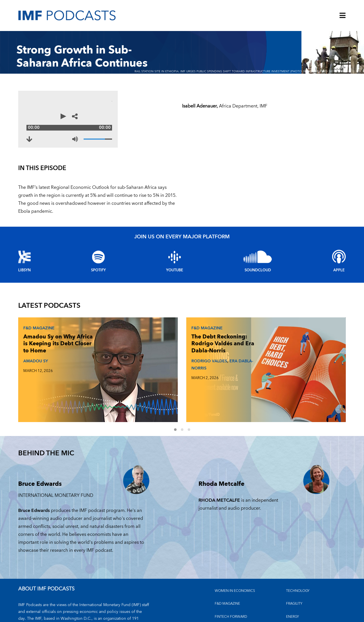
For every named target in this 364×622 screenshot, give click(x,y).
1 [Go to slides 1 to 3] (179, 384)
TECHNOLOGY (298, 545)
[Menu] (343, 16)
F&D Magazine (37, 318)
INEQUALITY (296, 583)
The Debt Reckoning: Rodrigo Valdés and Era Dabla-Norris (154, 341)
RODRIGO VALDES (152, 365)
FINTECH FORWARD (231, 571)
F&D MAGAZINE (227, 558)
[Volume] (169, 133)
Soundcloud (258, 262)
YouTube (175, 262)
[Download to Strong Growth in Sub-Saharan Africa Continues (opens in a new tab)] (35, 133)
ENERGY (292, 571)
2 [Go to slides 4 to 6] (185, 384)
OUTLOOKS (296, 597)
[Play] (27, 119)
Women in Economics (235, 545)
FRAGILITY (294, 558)
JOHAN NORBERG (263, 358)
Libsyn (24, 262)
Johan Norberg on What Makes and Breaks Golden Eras (266, 338)
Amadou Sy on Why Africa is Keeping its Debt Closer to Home (44, 338)
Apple (339, 262)
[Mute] (146, 133)
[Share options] (180, 119)
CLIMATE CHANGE (229, 583)
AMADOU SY (34, 358)
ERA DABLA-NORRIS (157, 369)
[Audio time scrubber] (104, 119)
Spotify (98, 262)
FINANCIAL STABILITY (232, 597)
